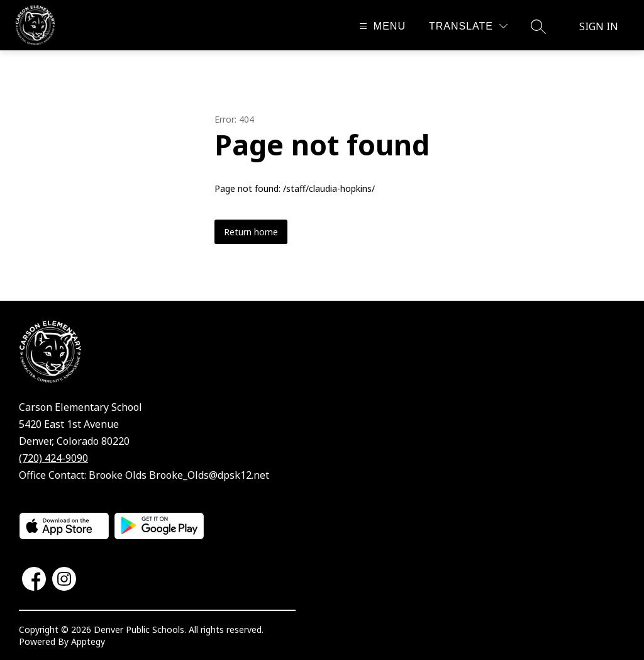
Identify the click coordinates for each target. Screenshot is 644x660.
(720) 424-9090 (53, 458)
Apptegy (88, 641)
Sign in (599, 26)
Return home (251, 232)
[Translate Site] (468, 26)
